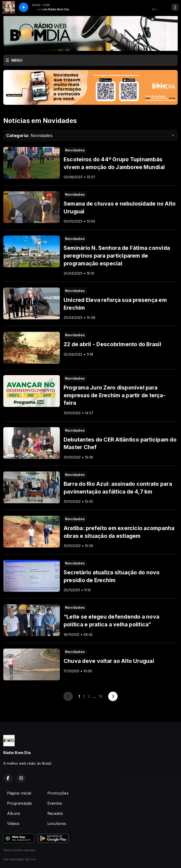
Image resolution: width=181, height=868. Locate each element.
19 (101, 696)
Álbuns (14, 813)
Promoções (58, 793)
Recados (55, 813)
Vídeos (13, 823)
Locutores (57, 823)
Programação (20, 803)
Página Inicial (19, 793)
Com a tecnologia (20, 859)
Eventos (55, 803)
